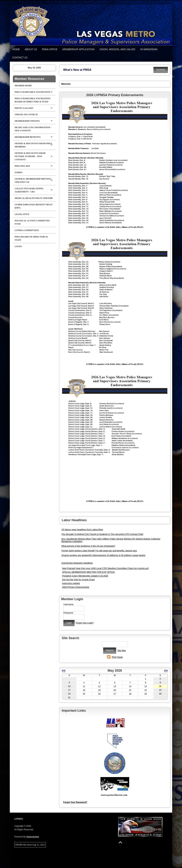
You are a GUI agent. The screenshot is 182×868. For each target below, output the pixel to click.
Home (16, 49)
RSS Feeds (117, 657)
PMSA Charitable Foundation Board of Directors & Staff (32, 100)
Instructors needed (71, 583)
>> (166, 671)
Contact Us (20, 57)
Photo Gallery (24, 108)
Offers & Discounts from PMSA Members (33, 145)
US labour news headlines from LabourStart (82, 530)
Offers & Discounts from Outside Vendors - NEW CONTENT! (30, 156)
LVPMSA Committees (27, 230)
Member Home (23, 86)
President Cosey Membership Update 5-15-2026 (85, 576)
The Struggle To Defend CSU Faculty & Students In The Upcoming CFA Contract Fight (102, 534)
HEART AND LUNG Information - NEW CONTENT (33, 129)
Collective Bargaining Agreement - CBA (29, 190)
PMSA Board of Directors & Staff (31, 238)
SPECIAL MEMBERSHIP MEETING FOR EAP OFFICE (88, 572)
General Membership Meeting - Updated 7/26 (34, 180)
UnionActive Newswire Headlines (77, 563)
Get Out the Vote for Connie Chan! (78, 580)
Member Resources (29, 79)
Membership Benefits (28, 137)
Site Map (122, 651)
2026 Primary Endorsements (76, 587)
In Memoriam (149, 49)
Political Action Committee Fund (32, 222)
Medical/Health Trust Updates (34, 198)
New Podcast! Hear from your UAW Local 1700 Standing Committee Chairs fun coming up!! (105, 568)
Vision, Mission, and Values (117, 49)
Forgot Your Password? (75, 802)
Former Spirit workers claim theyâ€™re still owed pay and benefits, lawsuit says (99, 551)
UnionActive (33, 837)
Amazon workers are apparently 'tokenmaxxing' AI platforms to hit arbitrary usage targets (103, 555)
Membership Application (79, 49)
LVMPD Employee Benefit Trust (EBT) (34, 206)
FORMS (18, 172)
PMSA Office (50, 49)
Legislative (22, 214)
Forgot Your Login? (85, 623)
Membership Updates (27, 121)
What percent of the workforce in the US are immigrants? (88, 546)
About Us (31, 49)
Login (18, 246)
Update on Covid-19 (26, 115)
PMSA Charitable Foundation (32, 92)
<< (64, 671)
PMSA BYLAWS (22, 166)
